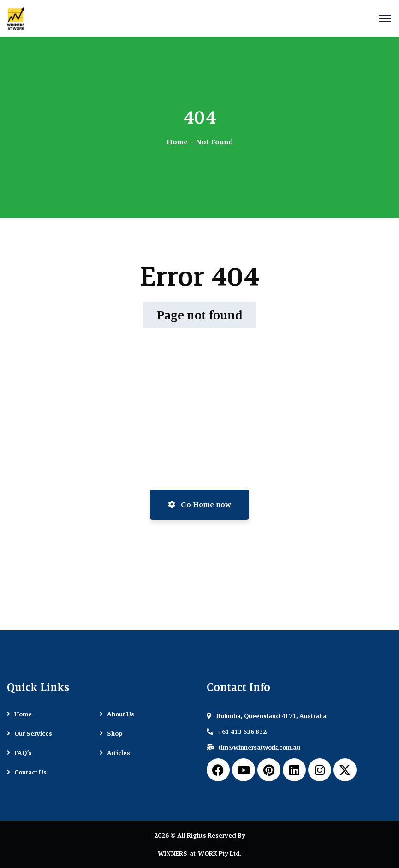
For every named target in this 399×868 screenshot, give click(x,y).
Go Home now (199, 505)
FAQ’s (23, 753)
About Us (121, 714)
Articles (119, 753)
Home (177, 142)
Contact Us (30, 772)
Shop (115, 733)
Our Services (33, 733)
